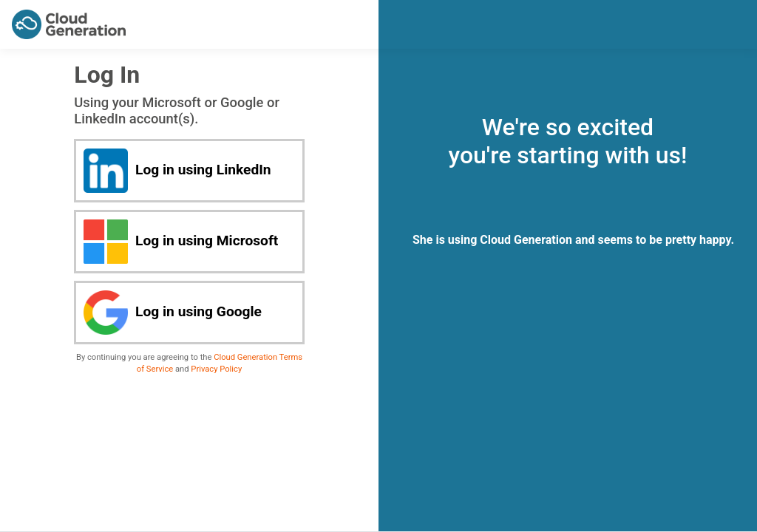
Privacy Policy (216, 369)
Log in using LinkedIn (177, 171)
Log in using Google (173, 313)
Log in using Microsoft (181, 242)
